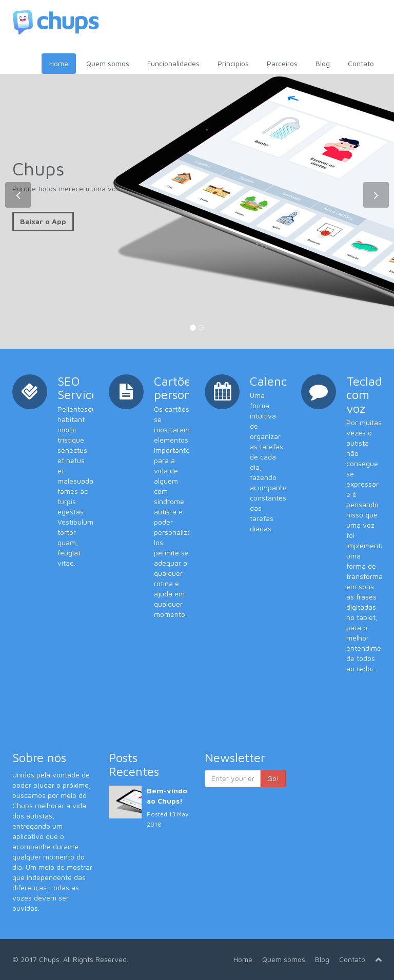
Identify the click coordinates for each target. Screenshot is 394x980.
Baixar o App (43, 221)
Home (59, 63)
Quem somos (108, 63)
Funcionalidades (173, 63)
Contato (361, 63)
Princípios (233, 63)
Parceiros (282, 63)
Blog (323, 63)
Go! (273, 778)
